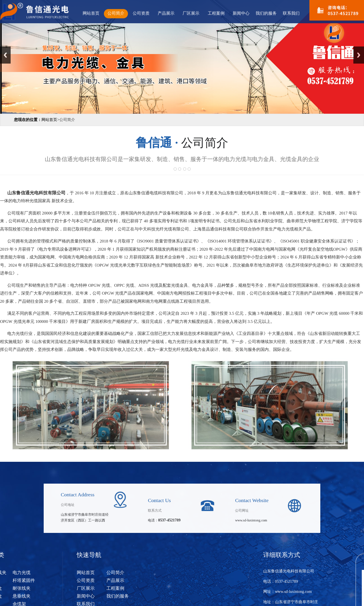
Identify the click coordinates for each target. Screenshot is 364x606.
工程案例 (216, 13)
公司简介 (116, 13)
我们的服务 (266, 13)
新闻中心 (241, 13)
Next (359, 55)
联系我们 (291, 13)
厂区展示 (191, 13)
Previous (5, 55)
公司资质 (141, 13)
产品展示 (166, 13)
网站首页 (91, 13)
